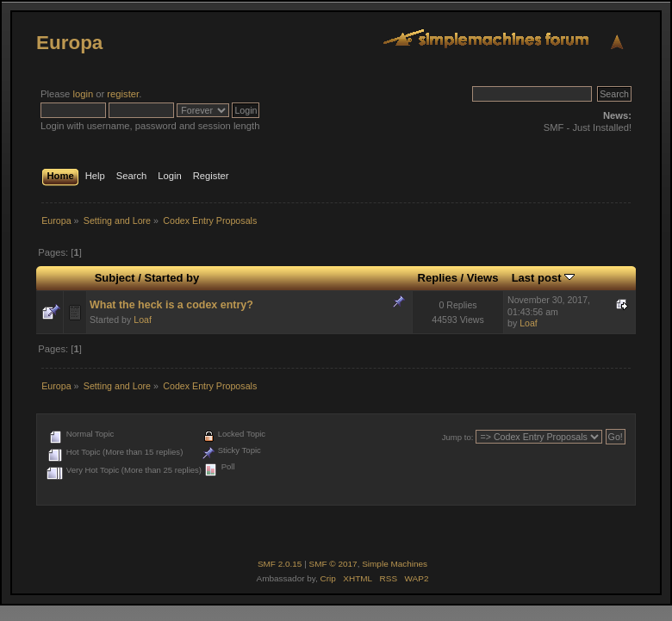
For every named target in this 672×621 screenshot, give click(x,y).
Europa (69, 43)
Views (483, 278)
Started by (172, 278)
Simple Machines (395, 564)
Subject (115, 278)
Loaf (143, 320)
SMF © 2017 (333, 564)
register (123, 94)
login (83, 94)
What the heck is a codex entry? (171, 305)
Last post (544, 278)
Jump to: (458, 437)
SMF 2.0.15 (280, 564)
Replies (438, 278)
